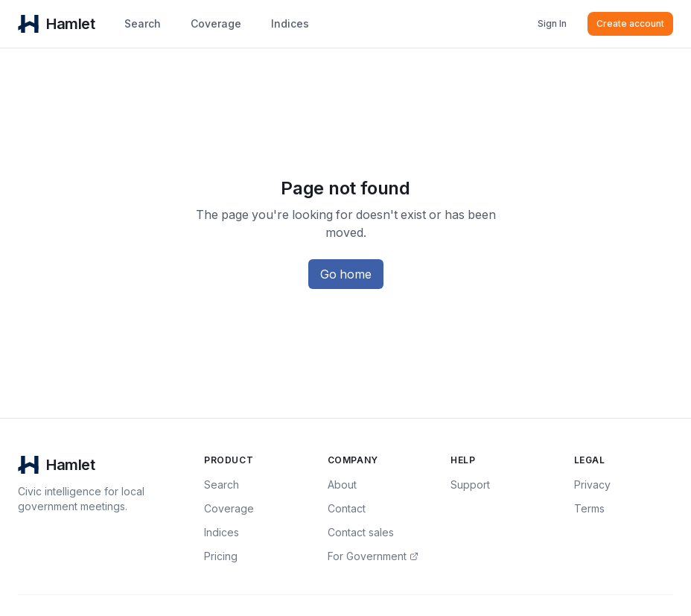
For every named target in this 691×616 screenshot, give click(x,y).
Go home (346, 274)
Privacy (592, 485)
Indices (290, 23)
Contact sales (361, 532)
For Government (373, 556)
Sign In (552, 23)
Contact (347, 508)
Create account (630, 23)
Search (143, 23)
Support (470, 485)
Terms (589, 508)
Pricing (221, 556)
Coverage (216, 23)
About (342, 485)
